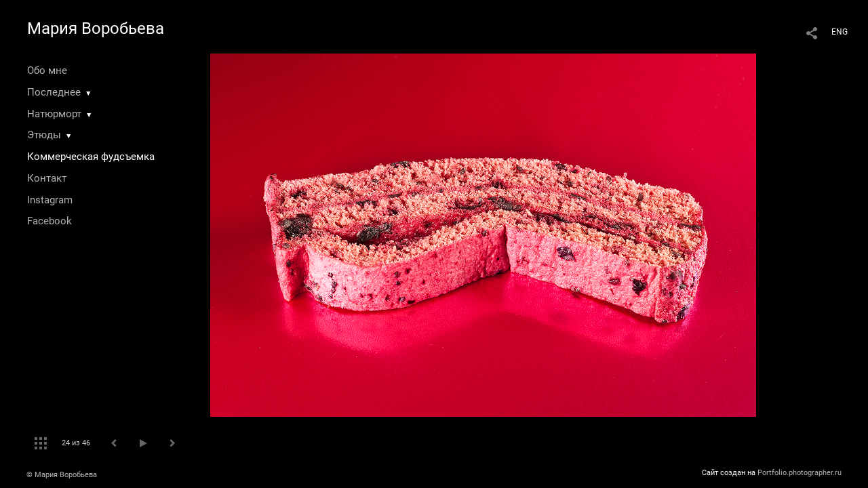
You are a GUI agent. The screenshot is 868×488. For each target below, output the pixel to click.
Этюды (44, 135)
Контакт (47, 178)
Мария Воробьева (96, 28)
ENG (840, 32)
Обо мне (47, 70)
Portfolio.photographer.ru (800, 473)
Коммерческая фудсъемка (91, 157)
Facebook (50, 221)
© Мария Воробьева (62, 475)
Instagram (50, 200)
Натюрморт (54, 114)
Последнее (54, 92)
